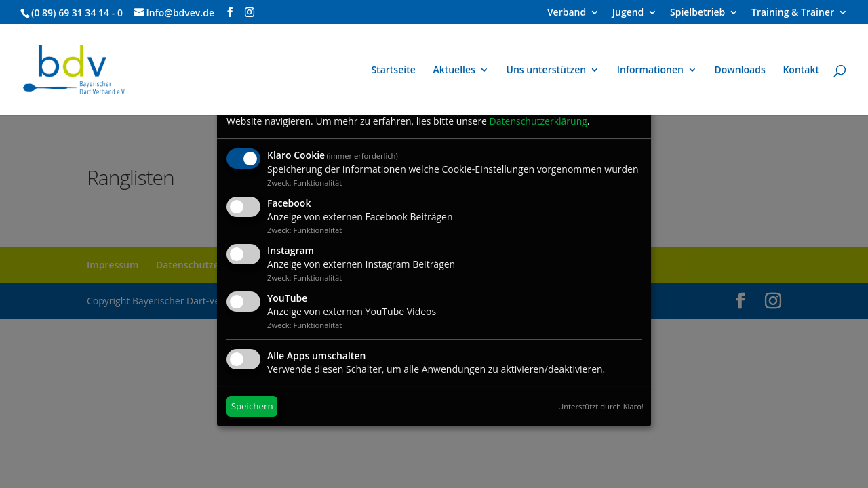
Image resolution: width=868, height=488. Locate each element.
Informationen (650, 70)
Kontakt (801, 70)
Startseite (393, 70)
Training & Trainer (793, 13)
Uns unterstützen (547, 70)
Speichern (252, 406)
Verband (567, 13)
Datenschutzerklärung (538, 121)
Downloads (740, 70)
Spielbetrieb (697, 13)
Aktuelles (454, 70)
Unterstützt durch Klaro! (601, 406)
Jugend (628, 13)
